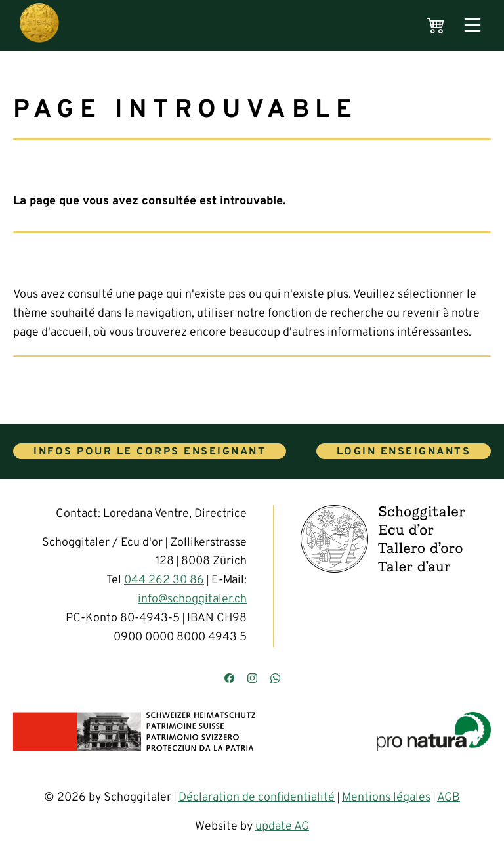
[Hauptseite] (39, 26)
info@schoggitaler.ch (192, 599)
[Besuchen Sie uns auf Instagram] (252, 679)
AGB (449, 798)
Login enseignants (404, 452)
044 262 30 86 (164, 580)
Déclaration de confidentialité (257, 798)
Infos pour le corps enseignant (150, 452)
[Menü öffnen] (472, 26)
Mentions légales (386, 798)
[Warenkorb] (436, 26)
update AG (282, 827)
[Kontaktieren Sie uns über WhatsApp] (275, 679)
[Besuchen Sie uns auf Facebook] (229, 679)
